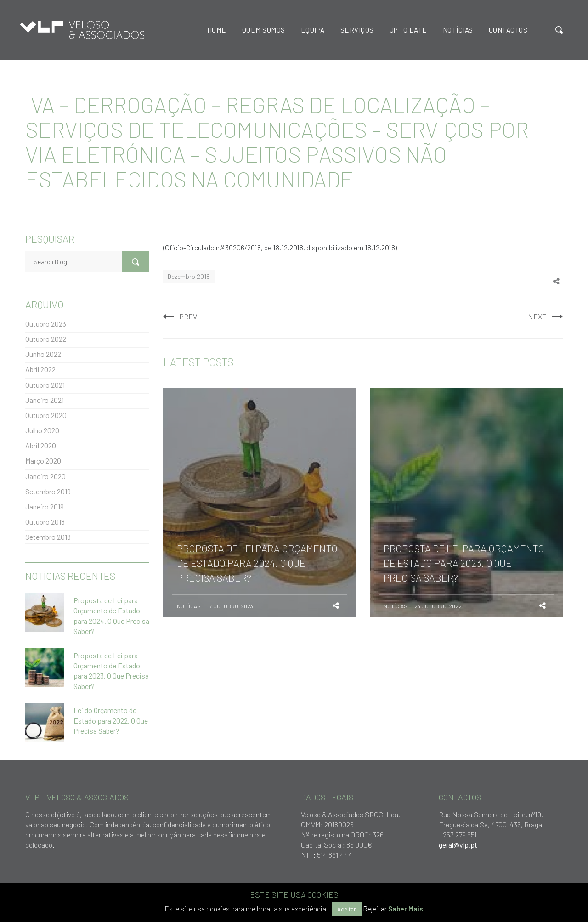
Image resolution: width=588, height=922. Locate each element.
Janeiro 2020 (45, 476)
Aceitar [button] (347, 909)
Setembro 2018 (48, 537)
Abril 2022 (40, 369)
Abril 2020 (41, 445)
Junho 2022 (43, 354)
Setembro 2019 (48, 491)
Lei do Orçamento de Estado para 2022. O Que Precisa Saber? (111, 720)
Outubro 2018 (45, 522)
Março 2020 (43, 461)
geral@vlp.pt (458, 845)
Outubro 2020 (46, 415)
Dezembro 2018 (189, 276)
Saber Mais (406, 909)
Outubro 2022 (46, 339)
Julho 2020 (42, 430)
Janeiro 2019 (45, 506)
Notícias (189, 606)
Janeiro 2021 (45, 400)
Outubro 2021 (45, 385)
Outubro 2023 (46, 324)
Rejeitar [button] (375, 909)
